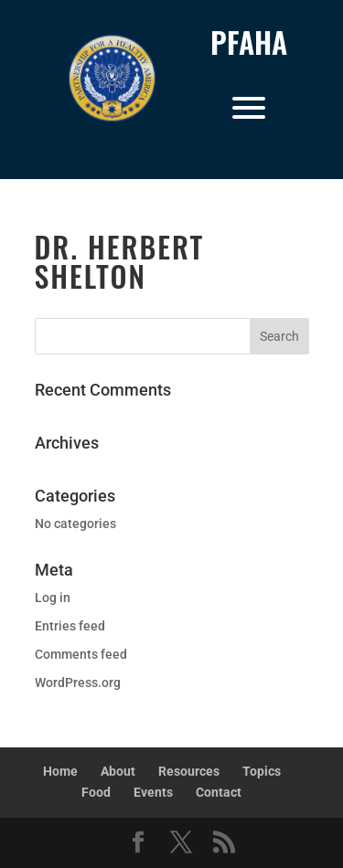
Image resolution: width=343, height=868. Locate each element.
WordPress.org (78, 683)
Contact (219, 792)
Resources (189, 771)
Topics (262, 771)
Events (153, 792)
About (118, 771)
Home (60, 771)
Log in (53, 598)
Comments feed (81, 654)
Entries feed (70, 626)
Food (96, 792)
